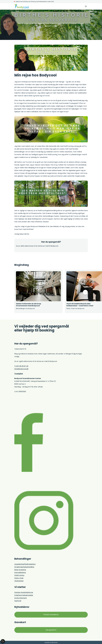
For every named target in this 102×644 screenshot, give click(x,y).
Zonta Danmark (21, 598)
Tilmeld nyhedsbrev (51, 615)
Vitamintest (19, 581)
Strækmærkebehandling (24, 567)
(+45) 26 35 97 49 (21, 366)
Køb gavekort (51, 630)
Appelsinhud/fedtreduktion (25, 564)
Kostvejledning (20, 572)
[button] (17, 292)
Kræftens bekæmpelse (24, 595)
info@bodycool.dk (21, 369)
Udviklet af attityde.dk (51, 642)
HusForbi (18, 601)
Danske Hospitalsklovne (24, 592)
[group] (38, 291)
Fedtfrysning (19, 575)
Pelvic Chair (19, 578)
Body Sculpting (20, 570)
